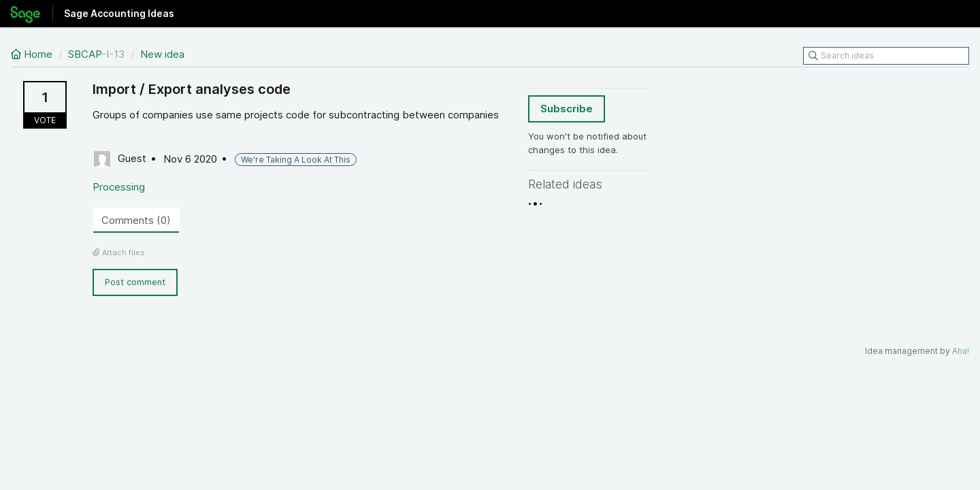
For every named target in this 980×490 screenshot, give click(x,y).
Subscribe (567, 109)
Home (33, 54)
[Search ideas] (886, 56)
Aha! (961, 351)
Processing (119, 187)
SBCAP (85, 54)
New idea (162, 54)
